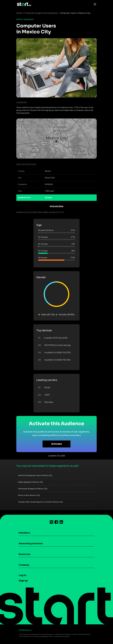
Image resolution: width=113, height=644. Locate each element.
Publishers (24, 533)
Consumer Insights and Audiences (41, 13)
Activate (57, 444)
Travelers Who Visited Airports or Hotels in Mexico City (40, 502)
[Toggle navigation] (94, 4)
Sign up (23, 581)
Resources (24, 554)
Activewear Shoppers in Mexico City (33, 489)
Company (24, 565)
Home (19, 13)
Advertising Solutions (31, 544)
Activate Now (56, 206)
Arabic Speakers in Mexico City (30, 482)
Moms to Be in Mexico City (29, 495)
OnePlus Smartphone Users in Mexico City (35, 475)
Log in (22, 575)
